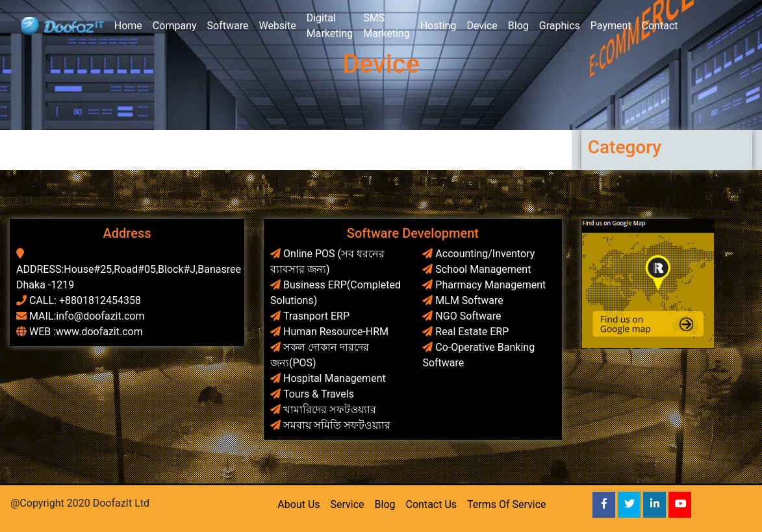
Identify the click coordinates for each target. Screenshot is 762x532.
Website (277, 26)
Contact (660, 26)
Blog (518, 26)
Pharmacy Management (490, 285)
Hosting (438, 26)
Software (228, 26)
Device (482, 26)
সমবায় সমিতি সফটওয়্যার (337, 425)
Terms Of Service (507, 504)
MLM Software (469, 300)
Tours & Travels (319, 394)
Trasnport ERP (316, 316)
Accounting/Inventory (485, 254)
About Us (298, 504)
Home (128, 26)
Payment (611, 26)
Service (348, 504)
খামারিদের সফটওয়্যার (330, 410)
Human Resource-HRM (336, 332)
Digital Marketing (330, 26)
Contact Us (432, 504)
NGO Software (468, 316)
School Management (483, 269)
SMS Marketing (386, 26)
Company (175, 26)
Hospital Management (335, 378)
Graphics (560, 26)
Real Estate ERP (472, 332)
